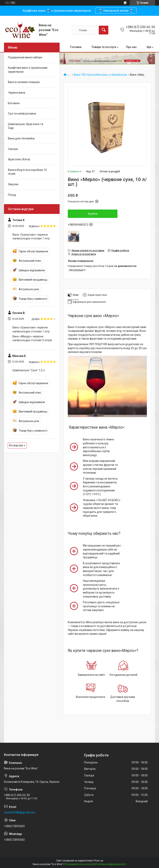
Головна (76, 47)
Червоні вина (17, 93)
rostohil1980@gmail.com (20, 812)
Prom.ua (99, 861)
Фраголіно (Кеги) (19, 159)
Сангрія (13, 149)
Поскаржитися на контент (79, 864)
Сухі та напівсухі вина (22, 114)
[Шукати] (104, 30)
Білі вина (14, 103)
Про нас (131, 47)
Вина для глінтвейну (21, 138)
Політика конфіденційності (111, 864)
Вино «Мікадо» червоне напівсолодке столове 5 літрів (32, 338)
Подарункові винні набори (25, 57)
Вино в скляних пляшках (24, 82)
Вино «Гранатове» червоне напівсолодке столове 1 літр (31, 237)
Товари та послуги (104, 47)
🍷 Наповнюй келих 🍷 (116, 11)
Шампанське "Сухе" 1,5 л (29, 370)
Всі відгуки (16, 445)
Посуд (12, 195)
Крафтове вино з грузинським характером (28, 70)
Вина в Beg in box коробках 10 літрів (27, 172)
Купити (93, 214)
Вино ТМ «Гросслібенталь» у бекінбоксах (101, 75)
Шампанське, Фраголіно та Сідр (26, 126)
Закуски (13, 184)
